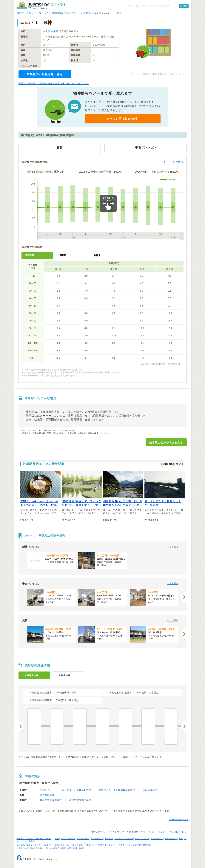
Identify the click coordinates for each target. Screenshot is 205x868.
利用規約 (134, 832)
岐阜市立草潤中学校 (51, 800)
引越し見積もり (78, 845)
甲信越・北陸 (42, 848)
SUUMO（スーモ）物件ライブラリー (42, 5)
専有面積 (30, 255)
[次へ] (184, 597)
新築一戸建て (157, 839)
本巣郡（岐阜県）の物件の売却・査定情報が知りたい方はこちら (54, 83)
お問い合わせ (179, 832)
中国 (69, 848)
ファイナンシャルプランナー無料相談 (134, 845)
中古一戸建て (171, 839)
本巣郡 (97, 13)
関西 (58, 848)
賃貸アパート (83, 839)
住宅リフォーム (34, 845)
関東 (32, 848)
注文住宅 (21, 845)
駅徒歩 (97, 255)
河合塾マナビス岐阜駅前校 (77, 790)
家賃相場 (109, 839)
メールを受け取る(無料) (123, 119)
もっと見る (173, 547)
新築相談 (65, 845)
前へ (21, 726)
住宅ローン (91, 845)
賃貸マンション (68, 839)
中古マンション (142, 839)
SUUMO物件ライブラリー (66, 13)
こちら (144, 757)
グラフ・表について (174, 162)
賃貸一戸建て (97, 839)
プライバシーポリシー (155, 832)
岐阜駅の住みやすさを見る (166, 442)
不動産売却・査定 (51, 845)
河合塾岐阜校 (150, 790)
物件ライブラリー (107, 845)
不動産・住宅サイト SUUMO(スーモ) (34, 839)
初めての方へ (98, 832)
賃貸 (57, 839)
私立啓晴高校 (47, 795)
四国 (63, 848)
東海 (52, 848)
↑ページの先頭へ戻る (179, 820)
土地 (181, 839)
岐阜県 (87, 13)
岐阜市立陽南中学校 (80, 800)
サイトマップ (117, 832)
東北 (26, 848)
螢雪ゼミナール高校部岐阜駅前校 (117, 790)
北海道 (20, 848)
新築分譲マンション (124, 839)
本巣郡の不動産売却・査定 (45, 74)
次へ (184, 726)
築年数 (63, 255)
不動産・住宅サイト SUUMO (33, 13)
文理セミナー (47, 790)
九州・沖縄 (78, 848)
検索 (185, 6)
